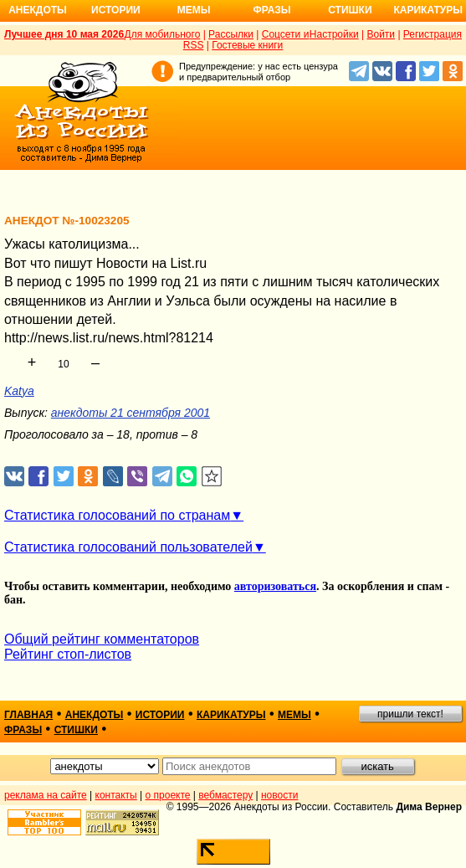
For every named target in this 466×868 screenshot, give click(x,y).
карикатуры (231, 715)
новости (279, 795)
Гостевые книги (247, 45)
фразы (23, 730)
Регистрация (433, 34)
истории (160, 715)
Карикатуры (428, 10)
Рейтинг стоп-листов (68, 654)
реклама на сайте (46, 795)
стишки (76, 730)
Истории (116, 10)
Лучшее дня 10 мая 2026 (64, 34)
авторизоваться (275, 586)
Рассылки (231, 34)
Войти (381, 34)
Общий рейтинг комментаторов (102, 639)
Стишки (350, 10)
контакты (116, 795)
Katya (19, 391)
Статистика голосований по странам (117, 515)
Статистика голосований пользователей (128, 547)
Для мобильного (163, 34)
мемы (294, 715)
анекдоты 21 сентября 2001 (131, 413)
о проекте (168, 795)
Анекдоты (38, 10)
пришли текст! (410, 714)
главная (28, 715)
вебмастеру (225, 795)
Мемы (194, 10)
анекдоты (95, 715)
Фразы (271, 10)
